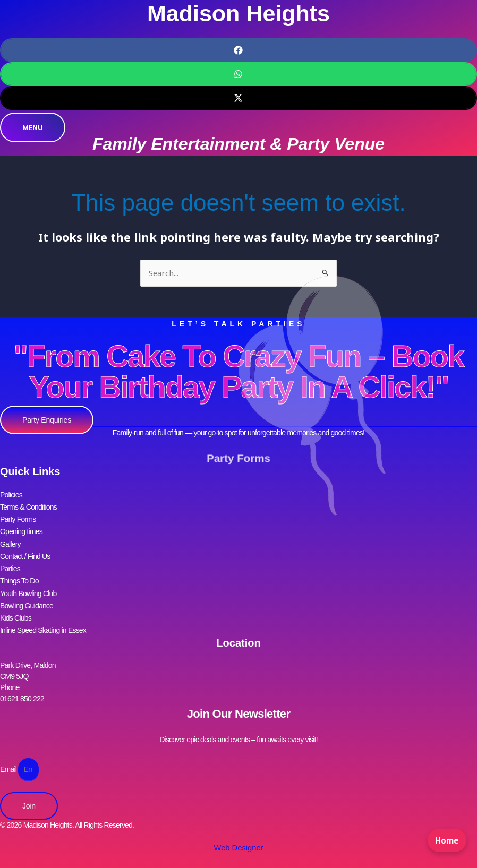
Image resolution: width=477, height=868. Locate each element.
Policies (11, 494)
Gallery (10, 538)
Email (9, 754)
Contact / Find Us (25, 549)
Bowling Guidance (27, 594)
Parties (10, 561)
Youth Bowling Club (28, 583)
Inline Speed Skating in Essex (43, 616)
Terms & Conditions (28, 505)
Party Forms (239, 458)
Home (445, 845)
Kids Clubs (16, 605)
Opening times (21, 527)
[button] (238, 50)
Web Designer (238, 833)
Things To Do (19, 572)
